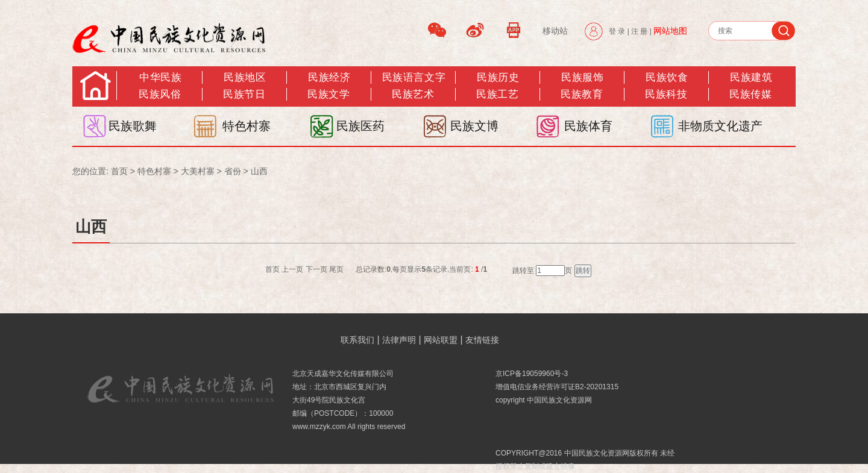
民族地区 (245, 77)
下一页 (316, 269)
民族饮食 (667, 77)
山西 (259, 171)
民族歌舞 (133, 126)
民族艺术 (413, 94)
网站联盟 (441, 340)
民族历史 (498, 77)
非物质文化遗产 (720, 126)
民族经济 (329, 77)
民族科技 (666, 94)
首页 (119, 171)
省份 (233, 171)
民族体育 (588, 126)
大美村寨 (198, 171)
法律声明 (399, 340)
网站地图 (670, 31)
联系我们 (357, 340)
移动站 (555, 31)
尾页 (336, 269)
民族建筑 (751, 77)
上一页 (292, 269)
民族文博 (474, 126)
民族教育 (582, 94)
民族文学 (329, 94)
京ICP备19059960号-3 (532, 374)
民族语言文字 (414, 77)
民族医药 (360, 126)
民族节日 (244, 94)
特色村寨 (247, 126)
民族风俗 (160, 94)
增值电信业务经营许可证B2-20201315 (557, 387)
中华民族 (160, 77)
